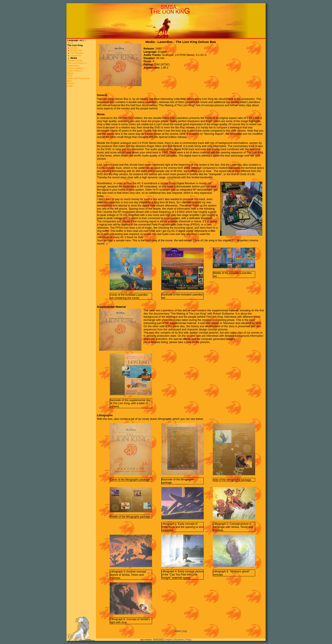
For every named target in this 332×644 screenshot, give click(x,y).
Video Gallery (75, 71)
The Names (77, 53)
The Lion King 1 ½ (77, 63)
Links (70, 86)
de (86, 40)
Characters (73, 66)
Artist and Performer (79, 78)
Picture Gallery (75, 68)
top (185, 631)
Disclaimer (179, 640)
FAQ (70, 76)
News (70, 43)
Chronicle (76, 55)
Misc (70, 81)
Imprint (169, 640)
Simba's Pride (75, 60)
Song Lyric (76, 50)
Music (71, 73)
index (178, 631)
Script (74, 48)
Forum (71, 83)
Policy (189, 640)
